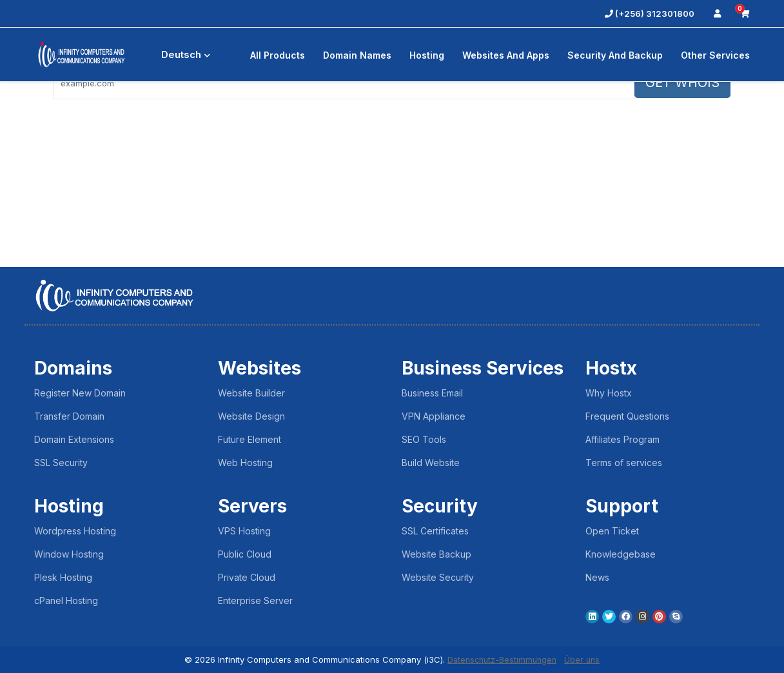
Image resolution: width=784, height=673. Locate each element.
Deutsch (180, 54)
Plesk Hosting (63, 577)
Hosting (427, 55)
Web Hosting (245, 463)
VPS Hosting (244, 531)
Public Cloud (245, 554)
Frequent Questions (627, 416)
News (597, 577)
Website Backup (436, 554)
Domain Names (357, 55)
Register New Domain (80, 393)
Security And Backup (615, 55)
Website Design (251, 416)
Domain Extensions (74, 439)
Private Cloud (247, 577)
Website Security (438, 577)
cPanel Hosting (66, 600)
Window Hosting (69, 554)
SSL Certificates (435, 531)
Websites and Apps (506, 55)
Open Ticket (612, 531)
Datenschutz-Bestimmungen (501, 659)
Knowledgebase (621, 554)
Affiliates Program (622, 439)
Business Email (432, 393)
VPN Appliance (434, 416)
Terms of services (624, 463)
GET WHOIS (682, 83)
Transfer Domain (69, 416)
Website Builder (251, 393)
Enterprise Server (255, 600)
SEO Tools (424, 439)
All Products (278, 55)
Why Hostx (609, 393)
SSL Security (61, 463)
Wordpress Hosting (75, 531)
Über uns (584, 659)
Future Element (250, 439)
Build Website (431, 463)
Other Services (715, 55)
